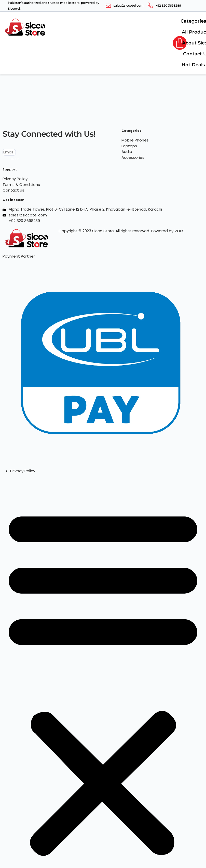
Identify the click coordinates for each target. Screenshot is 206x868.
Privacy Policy (23, 471)
